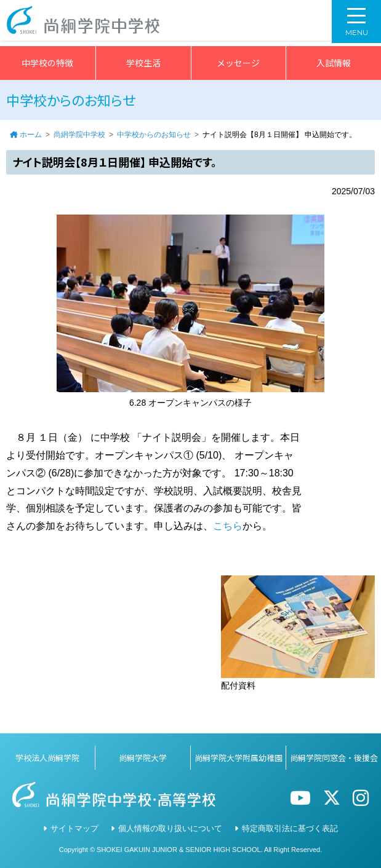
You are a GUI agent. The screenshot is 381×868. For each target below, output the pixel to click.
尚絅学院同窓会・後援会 (334, 758)
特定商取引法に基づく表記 (290, 828)
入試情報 (334, 63)
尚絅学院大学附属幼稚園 (239, 758)
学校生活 (143, 63)
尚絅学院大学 (143, 758)
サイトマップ (74, 828)
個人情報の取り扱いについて (170, 828)
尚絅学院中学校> (87, 23)
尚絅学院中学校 (79, 135)
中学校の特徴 (47, 63)
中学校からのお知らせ (154, 135)
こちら (228, 526)
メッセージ (238, 63)
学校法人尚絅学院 (47, 758)
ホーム (31, 135)
